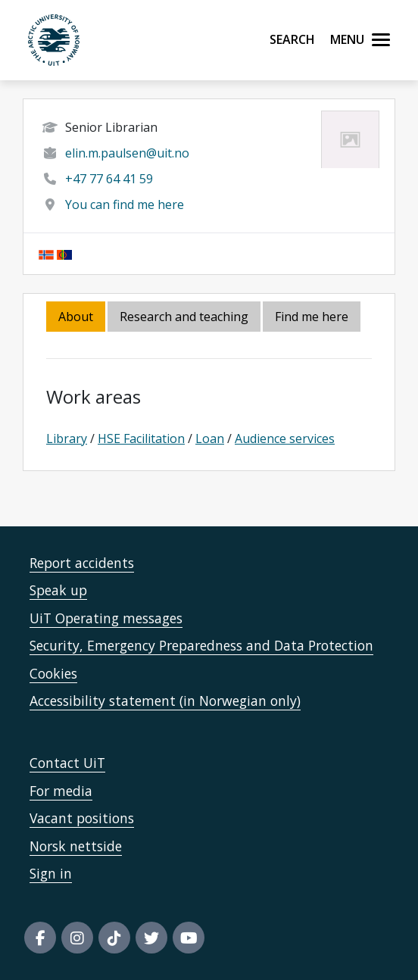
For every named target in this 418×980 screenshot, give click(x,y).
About (76, 317)
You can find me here (125, 204)
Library (67, 439)
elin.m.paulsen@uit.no (127, 153)
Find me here (312, 317)
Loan (210, 439)
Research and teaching (184, 317)
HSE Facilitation (141, 439)
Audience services (285, 439)
